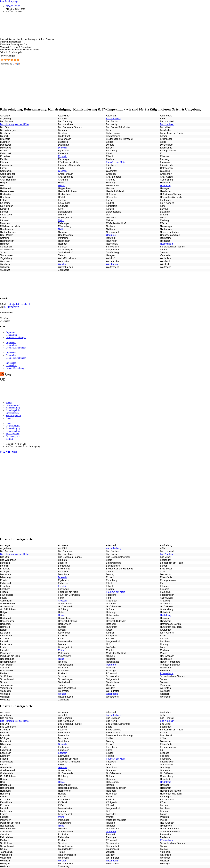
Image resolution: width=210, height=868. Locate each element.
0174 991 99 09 (11, 307)
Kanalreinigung (13, 408)
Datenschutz (12, 335)
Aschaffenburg (114, 119)
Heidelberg (166, 186)
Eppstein (63, 156)
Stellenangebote (13, 416)
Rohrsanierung (13, 405)
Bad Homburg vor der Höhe (14, 124)
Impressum (11, 332)
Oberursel (111, 235)
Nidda (61, 229)
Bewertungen (8, 56)
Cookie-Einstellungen (16, 337)
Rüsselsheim (167, 244)
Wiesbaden (112, 264)
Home (9, 402)
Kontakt (10, 418)
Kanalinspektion (13, 410)
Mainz (61, 220)
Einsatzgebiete (13, 413)
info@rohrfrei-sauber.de (19, 304)
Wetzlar (62, 264)
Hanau (61, 186)
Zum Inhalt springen (10, 1)
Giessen (62, 171)
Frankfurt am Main (115, 162)
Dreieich (62, 148)
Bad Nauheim (167, 124)
